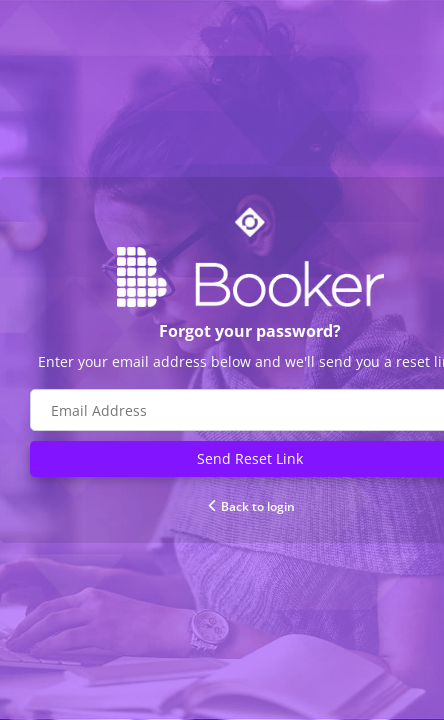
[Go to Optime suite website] (250, 222)
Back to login (250, 506)
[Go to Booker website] (250, 277)
